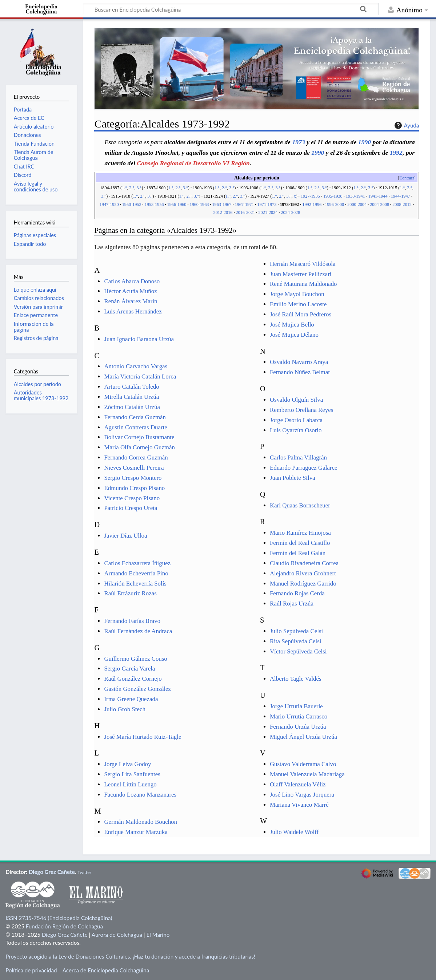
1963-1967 (222, 204)
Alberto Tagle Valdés (296, 679)
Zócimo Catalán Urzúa (132, 407)
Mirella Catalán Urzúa (131, 397)
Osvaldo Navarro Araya (299, 362)
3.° (139, 188)
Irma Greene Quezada (131, 699)
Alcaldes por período (37, 384)
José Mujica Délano (294, 335)
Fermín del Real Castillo (300, 543)
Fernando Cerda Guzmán (135, 417)
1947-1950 (109, 204)
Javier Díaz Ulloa (125, 536)
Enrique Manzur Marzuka (136, 832)
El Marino (158, 935)
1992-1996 (312, 204)
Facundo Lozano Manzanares (140, 795)
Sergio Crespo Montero (133, 478)
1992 (396, 153)
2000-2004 (357, 204)
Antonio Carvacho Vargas (136, 366)
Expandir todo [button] (30, 244)
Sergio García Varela (129, 669)
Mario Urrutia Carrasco (299, 716)
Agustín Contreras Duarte (135, 427)
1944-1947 (401, 196)
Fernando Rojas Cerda (297, 593)
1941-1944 (378, 196)
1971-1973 (267, 204)
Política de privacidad (31, 970)
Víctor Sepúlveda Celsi (298, 651)
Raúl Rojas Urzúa (292, 604)
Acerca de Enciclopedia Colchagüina (106, 970)
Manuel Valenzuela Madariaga (307, 774)
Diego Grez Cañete (52, 872)
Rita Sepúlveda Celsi (296, 641)
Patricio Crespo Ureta (131, 508)
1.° (124, 188)
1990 (365, 142)
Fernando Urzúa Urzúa (298, 727)
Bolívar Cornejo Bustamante (139, 437)
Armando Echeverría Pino (136, 573)
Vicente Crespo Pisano (132, 498)
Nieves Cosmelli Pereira (134, 468)
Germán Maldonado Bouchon (141, 822)
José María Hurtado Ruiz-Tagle (143, 737)
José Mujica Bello (292, 325)
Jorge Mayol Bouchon (297, 294)
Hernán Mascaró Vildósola (303, 264)
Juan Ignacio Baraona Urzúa (139, 339)
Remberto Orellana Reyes (301, 410)
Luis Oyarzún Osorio (296, 430)
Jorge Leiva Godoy (127, 764)
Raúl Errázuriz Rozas (130, 593)
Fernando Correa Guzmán (136, 457)
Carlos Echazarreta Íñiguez (137, 563)
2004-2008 (379, 204)
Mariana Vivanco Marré (299, 805)
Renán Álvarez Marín (131, 301)
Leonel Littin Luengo (130, 784)
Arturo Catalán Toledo (131, 387)
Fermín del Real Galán (298, 553)
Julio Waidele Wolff (294, 832)
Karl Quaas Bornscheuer (300, 505)
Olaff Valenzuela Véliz (298, 784)
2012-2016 (223, 212)
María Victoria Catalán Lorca (140, 376)
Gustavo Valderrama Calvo (303, 764)
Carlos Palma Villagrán (298, 457)
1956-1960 (177, 204)
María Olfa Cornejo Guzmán (139, 447)
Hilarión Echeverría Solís (135, 584)
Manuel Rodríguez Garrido (303, 584)
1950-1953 (132, 204)
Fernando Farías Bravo (132, 621)
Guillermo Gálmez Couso (135, 659)
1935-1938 (333, 196)
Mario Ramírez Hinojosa (300, 533)
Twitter (84, 872)
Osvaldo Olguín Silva (296, 400)
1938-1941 (355, 196)
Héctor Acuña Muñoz (130, 291)
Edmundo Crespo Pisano (134, 488)
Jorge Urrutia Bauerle (296, 706)
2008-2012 (402, 204)
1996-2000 (334, 204)
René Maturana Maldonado (303, 284)
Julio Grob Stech (125, 709)
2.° (132, 188)
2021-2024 (268, 212)
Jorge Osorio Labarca (296, 420)
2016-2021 (246, 212)
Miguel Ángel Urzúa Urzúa (303, 737)
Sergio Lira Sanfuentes (132, 774)
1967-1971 (244, 204)
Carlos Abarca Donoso (132, 281)
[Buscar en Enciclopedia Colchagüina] (231, 9)
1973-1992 (289, 204)
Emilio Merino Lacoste (298, 304)
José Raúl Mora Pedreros (301, 314)
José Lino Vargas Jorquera (302, 795)
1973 (299, 142)
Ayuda (406, 125)
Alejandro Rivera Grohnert (303, 573)
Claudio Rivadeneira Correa (304, 563)
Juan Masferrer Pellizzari (301, 274)
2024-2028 (290, 212)
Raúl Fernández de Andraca (138, 631)
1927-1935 (310, 196)
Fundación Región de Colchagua (64, 926)
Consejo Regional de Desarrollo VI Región (193, 163)
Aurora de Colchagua (117, 935)
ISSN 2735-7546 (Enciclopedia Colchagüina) (59, 918)
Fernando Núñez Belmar (300, 372)
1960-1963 (199, 204)
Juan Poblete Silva (293, 478)
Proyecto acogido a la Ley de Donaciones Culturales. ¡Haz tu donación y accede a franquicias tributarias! (130, 956)
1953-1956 (154, 204)
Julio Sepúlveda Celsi (296, 631)
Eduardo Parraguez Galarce (304, 468)
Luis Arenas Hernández (133, 311)
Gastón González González (137, 689)
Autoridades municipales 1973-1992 (41, 395)
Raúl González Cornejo (133, 679)
